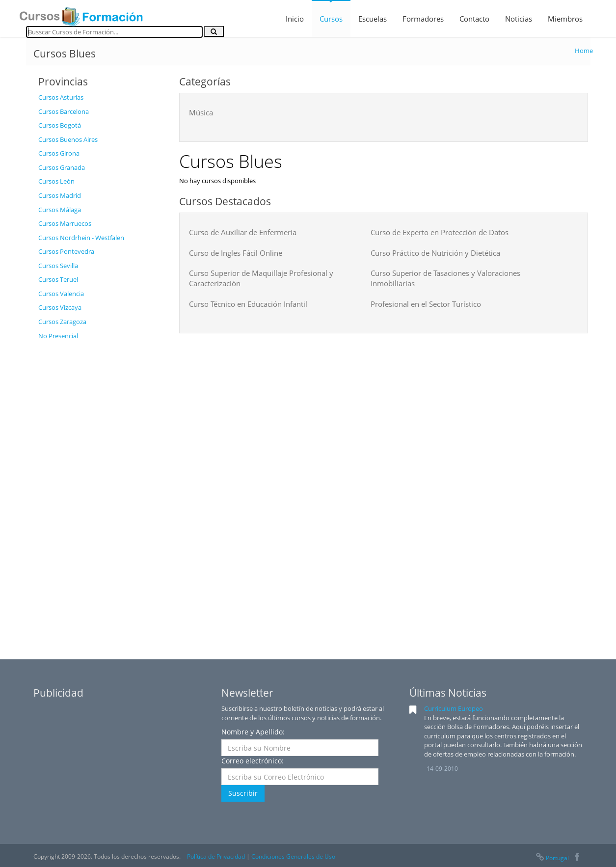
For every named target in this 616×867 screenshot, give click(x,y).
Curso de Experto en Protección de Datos (440, 232)
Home (584, 51)
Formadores (423, 19)
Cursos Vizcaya (60, 307)
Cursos (331, 19)
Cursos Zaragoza (62, 322)
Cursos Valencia (61, 294)
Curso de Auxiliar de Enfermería (243, 232)
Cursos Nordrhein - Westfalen (81, 238)
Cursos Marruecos (65, 223)
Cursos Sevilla (58, 266)
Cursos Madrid (60, 195)
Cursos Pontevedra (66, 251)
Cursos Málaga (60, 210)
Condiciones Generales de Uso (293, 856)
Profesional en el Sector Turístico (426, 304)
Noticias (519, 19)
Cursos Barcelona (64, 111)
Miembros (565, 19)
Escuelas (373, 19)
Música (201, 112)
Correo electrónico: (253, 761)
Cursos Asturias (61, 97)
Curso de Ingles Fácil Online (236, 253)
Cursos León (56, 181)
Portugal (552, 858)
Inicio (295, 19)
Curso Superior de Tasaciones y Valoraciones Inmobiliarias (445, 278)
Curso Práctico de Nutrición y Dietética (435, 253)
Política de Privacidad (216, 856)
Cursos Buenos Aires (68, 139)
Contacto (474, 19)
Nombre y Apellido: (253, 732)
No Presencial (58, 336)
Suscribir (243, 793)
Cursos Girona (59, 153)
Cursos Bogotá (60, 125)
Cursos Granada (62, 167)
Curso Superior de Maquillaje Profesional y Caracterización (261, 278)
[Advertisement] (101, 492)
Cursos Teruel (58, 279)
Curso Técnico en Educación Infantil (248, 304)
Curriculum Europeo (454, 708)
